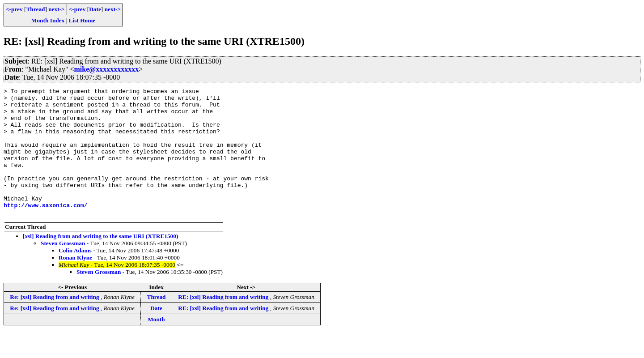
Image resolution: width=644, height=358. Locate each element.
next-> (56, 9)
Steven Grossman (63, 269)
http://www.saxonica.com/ (45, 229)
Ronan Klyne (75, 283)
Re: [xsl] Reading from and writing (55, 322)
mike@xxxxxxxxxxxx (107, 69)
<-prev (14, 9)
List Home (82, 20)
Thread (35, 9)
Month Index (48, 20)
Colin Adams (75, 276)
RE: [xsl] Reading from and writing (224, 322)
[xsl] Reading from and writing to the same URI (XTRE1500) (100, 262)
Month (156, 345)
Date (95, 9)
